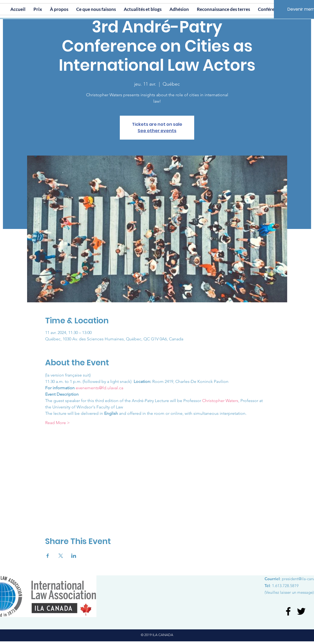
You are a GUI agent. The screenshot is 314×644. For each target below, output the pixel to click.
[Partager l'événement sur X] (61, 556)
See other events (157, 131)
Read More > (58, 423)
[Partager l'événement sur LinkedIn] (74, 556)
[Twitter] (301, 611)
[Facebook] (288, 611)
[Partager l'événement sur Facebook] (48, 556)
